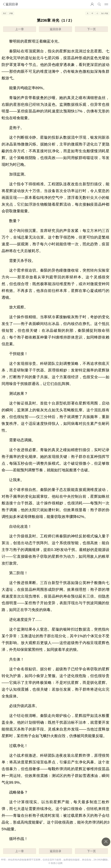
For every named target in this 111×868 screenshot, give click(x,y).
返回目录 (10, 4)
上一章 (20, 29)
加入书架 (105, 13)
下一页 (91, 29)
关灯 (5, 13)
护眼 (11, 13)
